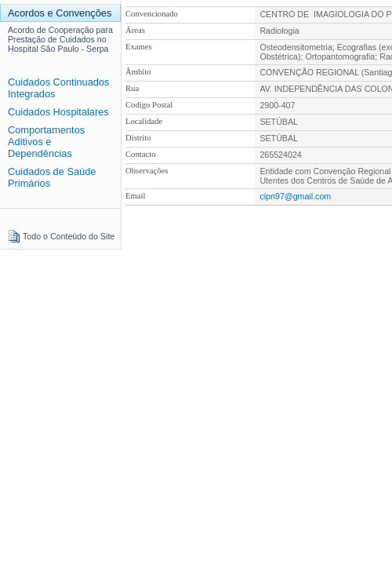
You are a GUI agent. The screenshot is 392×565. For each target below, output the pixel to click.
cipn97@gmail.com (295, 196)
